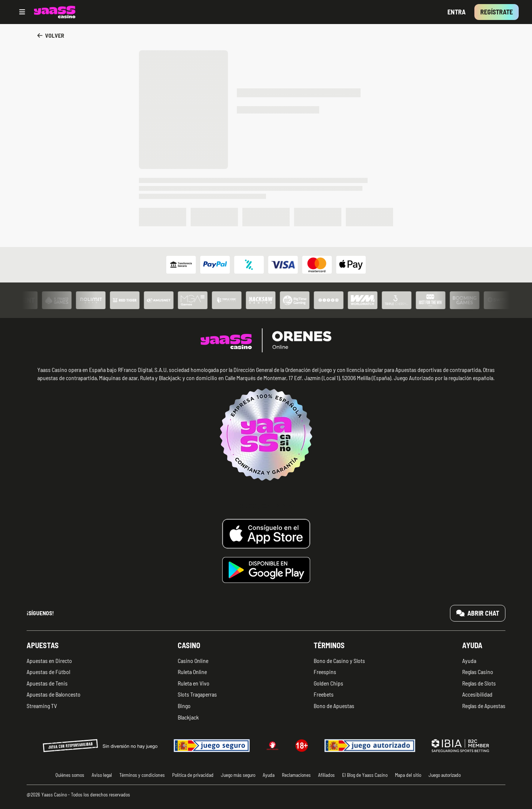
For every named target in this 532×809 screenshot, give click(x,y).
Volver (51, 35)
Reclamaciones (296, 775)
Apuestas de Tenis (47, 683)
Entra (456, 12)
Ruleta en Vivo (194, 683)
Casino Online (193, 661)
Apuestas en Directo (49, 661)
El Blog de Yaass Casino (365, 775)
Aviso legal (102, 775)
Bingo (184, 706)
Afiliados (326, 775)
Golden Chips (328, 683)
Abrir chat (478, 613)
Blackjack (188, 717)
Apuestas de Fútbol (48, 672)
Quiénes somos (70, 775)
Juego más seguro (238, 775)
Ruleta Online (192, 672)
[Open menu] (22, 12)
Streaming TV (42, 706)
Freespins (325, 672)
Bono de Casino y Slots (339, 661)
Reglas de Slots (479, 683)
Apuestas (43, 645)
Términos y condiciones (142, 775)
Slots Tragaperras (197, 694)
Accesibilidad (477, 694)
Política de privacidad (193, 775)
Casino (189, 645)
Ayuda (472, 645)
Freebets (324, 694)
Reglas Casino (478, 672)
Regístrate (497, 12)
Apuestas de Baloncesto (54, 694)
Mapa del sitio (408, 775)
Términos (329, 645)
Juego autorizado (445, 775)
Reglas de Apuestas (484, 706)
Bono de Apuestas (334, 706)
